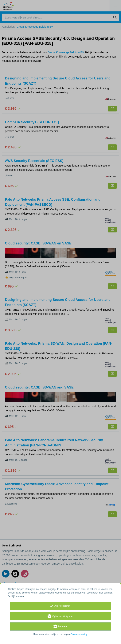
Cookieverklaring (79, 634)
